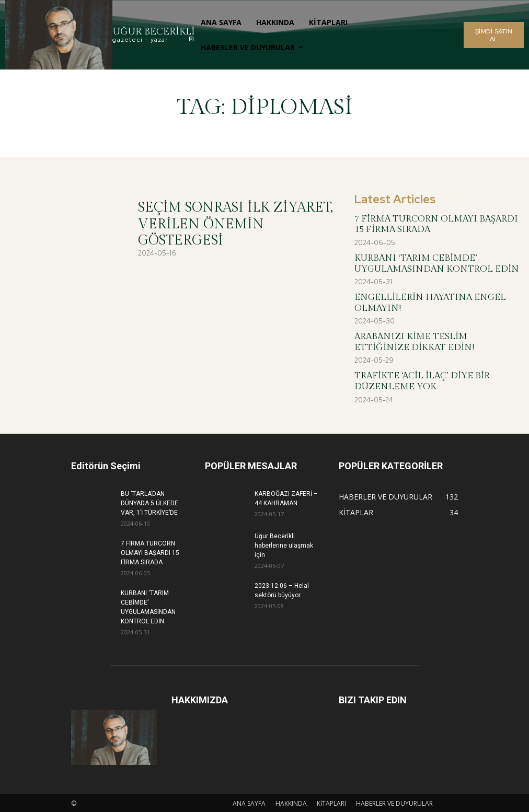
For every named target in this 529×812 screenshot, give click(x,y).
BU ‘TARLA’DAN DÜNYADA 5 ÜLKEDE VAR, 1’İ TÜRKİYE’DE (149, 502)
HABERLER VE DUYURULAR (394, 802)
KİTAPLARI (331, 802)
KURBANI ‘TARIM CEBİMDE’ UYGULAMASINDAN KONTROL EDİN (437, 263)
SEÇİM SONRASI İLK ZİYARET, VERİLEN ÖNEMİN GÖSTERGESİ (235, 224)
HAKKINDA (291, 802)
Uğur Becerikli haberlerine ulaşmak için (284, 544)
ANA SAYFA (249, 802)
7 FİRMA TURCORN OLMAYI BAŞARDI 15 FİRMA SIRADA (436, 224)
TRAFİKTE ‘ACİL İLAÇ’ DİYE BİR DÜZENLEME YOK (422, 380)
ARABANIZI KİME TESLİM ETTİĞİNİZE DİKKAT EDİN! (414, 341)
